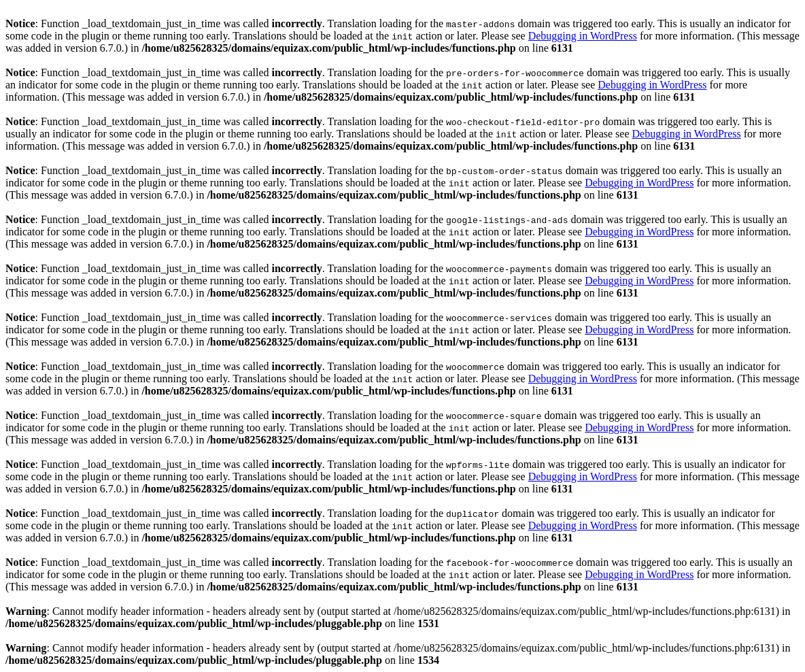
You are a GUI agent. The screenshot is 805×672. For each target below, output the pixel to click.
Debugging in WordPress (583, 36)
